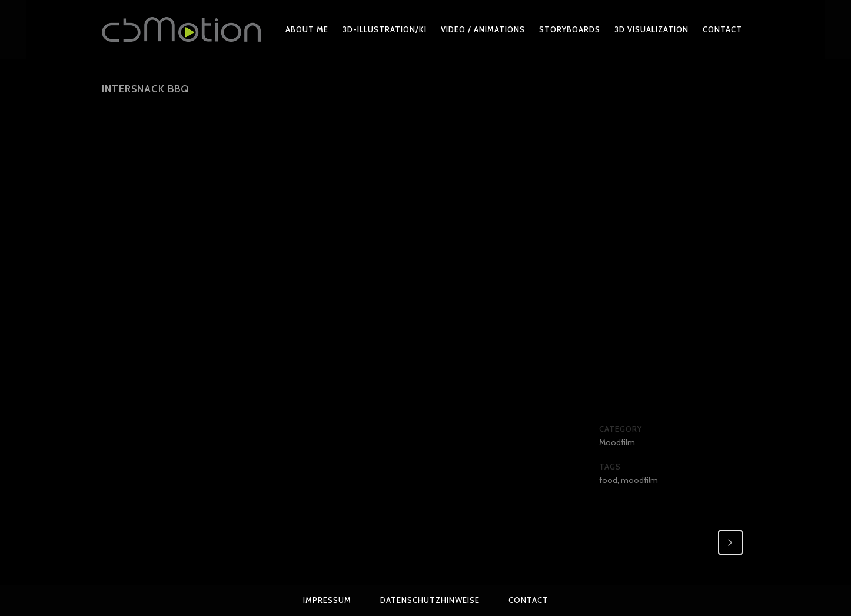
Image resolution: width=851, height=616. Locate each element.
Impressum (327, 600)
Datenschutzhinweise (430, 600)
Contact (528, 600)
